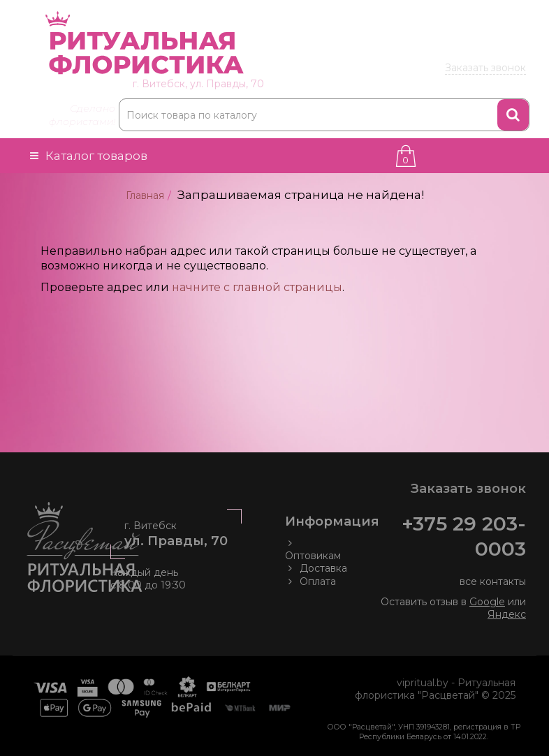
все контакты (493, 581)
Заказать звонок (485, 68)
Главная (145, 195)
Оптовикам (313, 549)
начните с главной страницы (257, 287)
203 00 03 (441, 47)
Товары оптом (484, 13)
